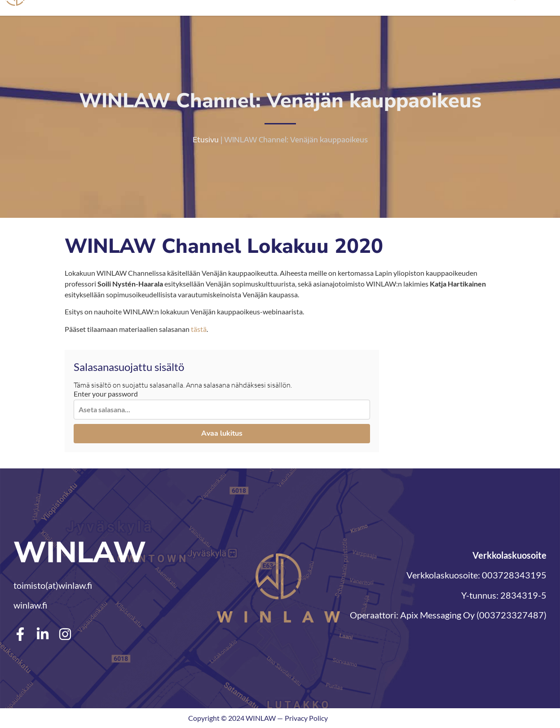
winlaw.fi (30, 605)
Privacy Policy (306, 718)
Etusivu (206, 140)
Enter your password (106, 394)
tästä (199, 329)
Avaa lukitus (222, 434)
